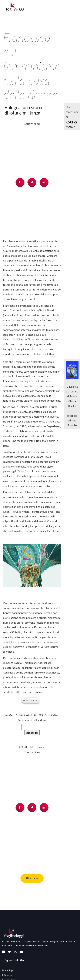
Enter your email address (32, 720)
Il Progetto (7, 975)
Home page (8, 970)
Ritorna (32, 878)
